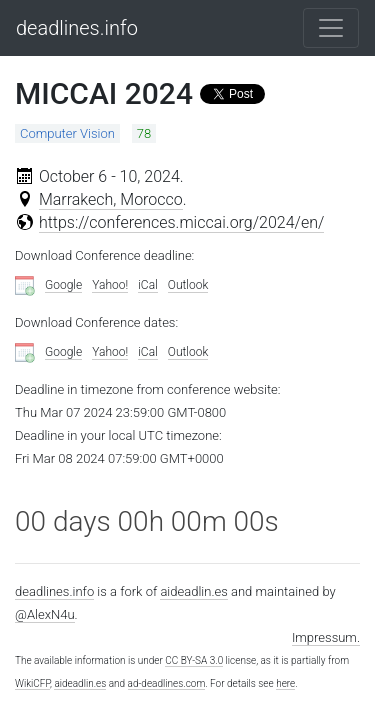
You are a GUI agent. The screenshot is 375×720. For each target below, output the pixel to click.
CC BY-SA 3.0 (194, 660)
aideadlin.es (193, 591)
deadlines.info (77, 28)
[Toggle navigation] (331, 28)
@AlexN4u (45, 614)
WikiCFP (32, 683)
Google (63, 285)
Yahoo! (110, 285)
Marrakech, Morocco (111, 199)
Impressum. (326, 637)
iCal (148, 285)
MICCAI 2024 (104, 93)
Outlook (188, 285)
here (285, 683)
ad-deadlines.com (167, 683)
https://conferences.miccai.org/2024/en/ (181, 222)
